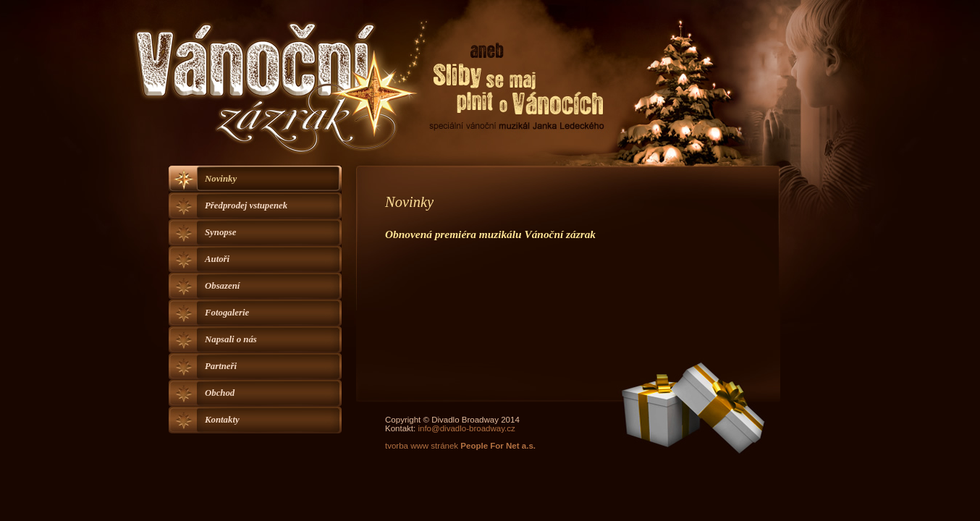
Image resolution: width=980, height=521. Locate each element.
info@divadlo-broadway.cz (466, 428)
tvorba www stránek (460, 446)
